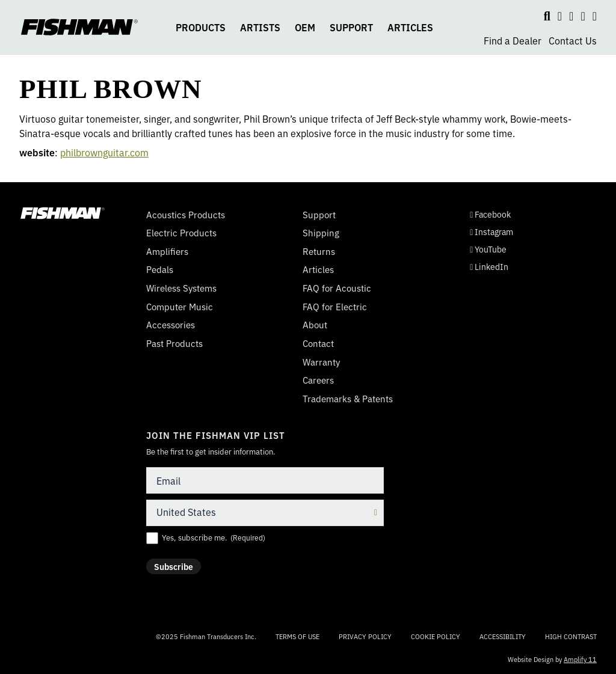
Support (319, 215)
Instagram (491, 232)
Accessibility (503, 636)
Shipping (321, 233)
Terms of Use (297, 636)
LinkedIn (489, 267)
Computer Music (180, 307)
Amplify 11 (580, 659)
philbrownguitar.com (104, 152)
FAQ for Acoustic (337, 288)
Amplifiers (167, 251)
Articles (318, 269)
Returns (319, 251)
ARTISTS (260, 27)
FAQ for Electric (335, 307)
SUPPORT (351, 27)
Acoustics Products (186, 215)
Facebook (490, 214)
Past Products (174, 343)
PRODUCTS (201, 27)
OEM (305, 27)
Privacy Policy (365, 636)
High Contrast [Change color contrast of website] (571, 636)
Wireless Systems (181, 288)
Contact (318, 343)
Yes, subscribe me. (214, 538)
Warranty (321, 362)
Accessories (171, 325)
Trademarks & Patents (348, 399)
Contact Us (573, 40)
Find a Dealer (513, 40)
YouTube (488, 249)
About (315, 325)
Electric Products (181, 233)
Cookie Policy (436, 636)
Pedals (160, 269)
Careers (318, 380)
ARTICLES (410, 27)
